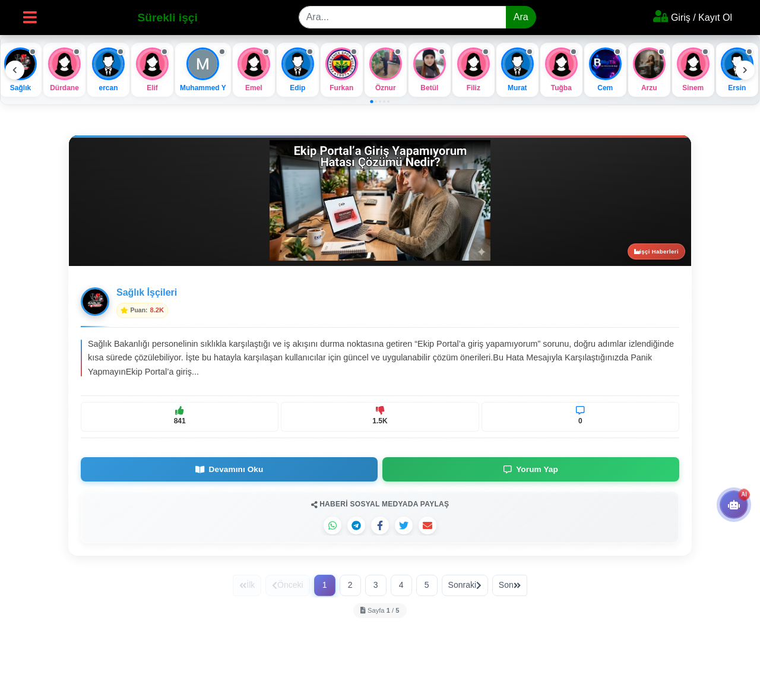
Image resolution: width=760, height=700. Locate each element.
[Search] (403, 17)
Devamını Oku (229, 469)
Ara (521, 17)
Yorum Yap (531, 469)
